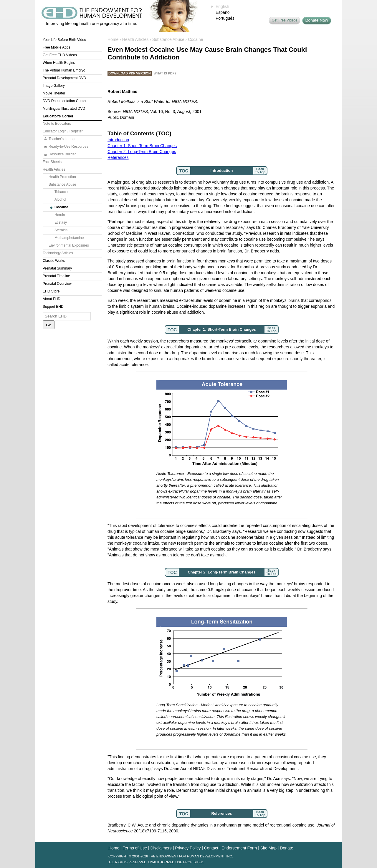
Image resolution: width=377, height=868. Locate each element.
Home (113, 39)
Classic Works (54, 261)
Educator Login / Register (63, 131)
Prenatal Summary (57, 268)
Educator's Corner (58, 116)
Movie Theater (54, 93)
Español (223, 12)
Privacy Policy (188, 848)
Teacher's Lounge (62, 139)
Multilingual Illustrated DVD (64, 109)
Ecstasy (61, 222)
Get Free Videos (284, 20)
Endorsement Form (239, 848)
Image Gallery (54, 86)
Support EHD (53, 307)
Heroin (60, 215)
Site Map (268, 848)
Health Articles (54, 169)
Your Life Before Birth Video (64, 40)
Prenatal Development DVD (64, 78)
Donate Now (316, 20)
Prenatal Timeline (56, 276)
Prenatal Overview (57, 284)
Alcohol (60, 199)
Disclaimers (161, 848)
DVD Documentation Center (65, 101)
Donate (286, 848)
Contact (211, 848)
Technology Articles (58, 253)
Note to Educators (57, 124)
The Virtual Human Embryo (64, 70)
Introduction (118, 140)
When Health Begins (59, 63)
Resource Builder (62, 154)
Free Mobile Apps (56, 47)
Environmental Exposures (69, 245)
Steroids (61, 230)
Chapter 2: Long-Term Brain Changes (142, 152)
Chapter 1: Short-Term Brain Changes (142, 146)
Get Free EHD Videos (60, 55)
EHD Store (51, 291)
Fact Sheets (52, 162)
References (118, 157)
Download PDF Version (130, 73)
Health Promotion (62, 177)
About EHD (52, 299)
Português (225, 18)
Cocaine (61, 207)
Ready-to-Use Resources (68, 147)
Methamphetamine (69, 238)
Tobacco (61, 192)
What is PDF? (165, 73)
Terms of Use (135, 848)
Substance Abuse (62, 184)
